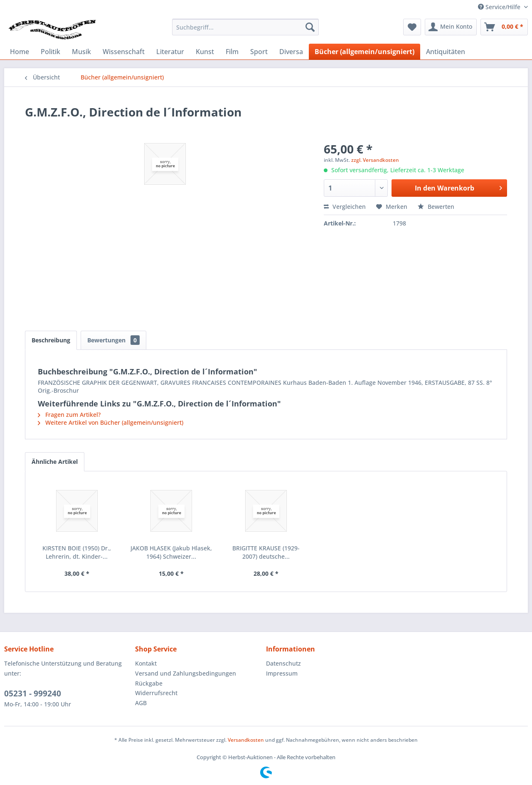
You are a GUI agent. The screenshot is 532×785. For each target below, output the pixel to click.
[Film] (232, 52)
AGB (141, 703)
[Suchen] (310, 27)
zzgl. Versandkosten (375, 160)
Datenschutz (283, 663)
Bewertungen (113, 340)
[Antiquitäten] (446, 52)
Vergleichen (345, 207)
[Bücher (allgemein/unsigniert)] (365, 52)
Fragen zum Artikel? (69, 415)
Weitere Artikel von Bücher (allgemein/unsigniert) (111, 422)
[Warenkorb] (504, 27)
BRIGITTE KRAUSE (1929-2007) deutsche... (266, 552)
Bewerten (436, 207)
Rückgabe (149, 683)
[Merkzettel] (412, 27)
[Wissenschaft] (124, 52)
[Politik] (50, 52)
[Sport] (259, 52)
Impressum (282, 673)
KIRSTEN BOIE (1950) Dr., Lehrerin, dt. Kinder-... (77, 552)
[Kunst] (205, 52)
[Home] (20, 52)
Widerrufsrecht (156, 693)
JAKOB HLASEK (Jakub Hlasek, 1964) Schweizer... (171, 552)
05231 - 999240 (33, 693)
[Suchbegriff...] (245, 27)
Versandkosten (246, 740)
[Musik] (81, 52)
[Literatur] (170, 52)
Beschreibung (51, 340)
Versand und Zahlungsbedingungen (186, 673)
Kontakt (146, 663)
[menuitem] (245, 27)
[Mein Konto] (451, 27)
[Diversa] (291, 52)
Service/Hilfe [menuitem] (500, 7)
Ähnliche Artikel (55, 462)
